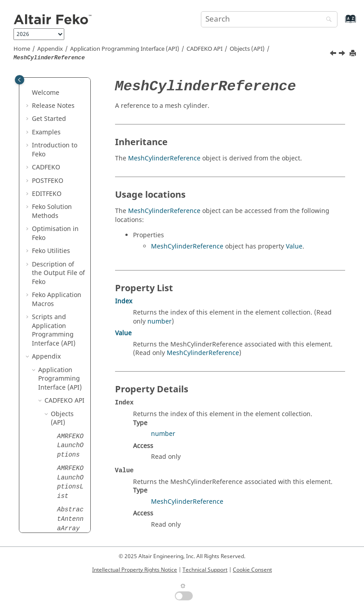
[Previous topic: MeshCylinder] (334, 54)
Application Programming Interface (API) (125, 49)
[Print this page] (354, 54)
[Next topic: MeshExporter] (343, 54)
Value (294, 246)
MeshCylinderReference (164, 158)
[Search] (327, 20)
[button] (53, 106)
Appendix (50, 49)
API (204, 49)
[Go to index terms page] (341, 23)
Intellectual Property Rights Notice (135, 570)
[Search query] (269, 19)
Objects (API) (247, 49)
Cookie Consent (252, 570)
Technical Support (205, 570)
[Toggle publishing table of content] (20, 80)
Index (124, 301)
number (160, 322)
